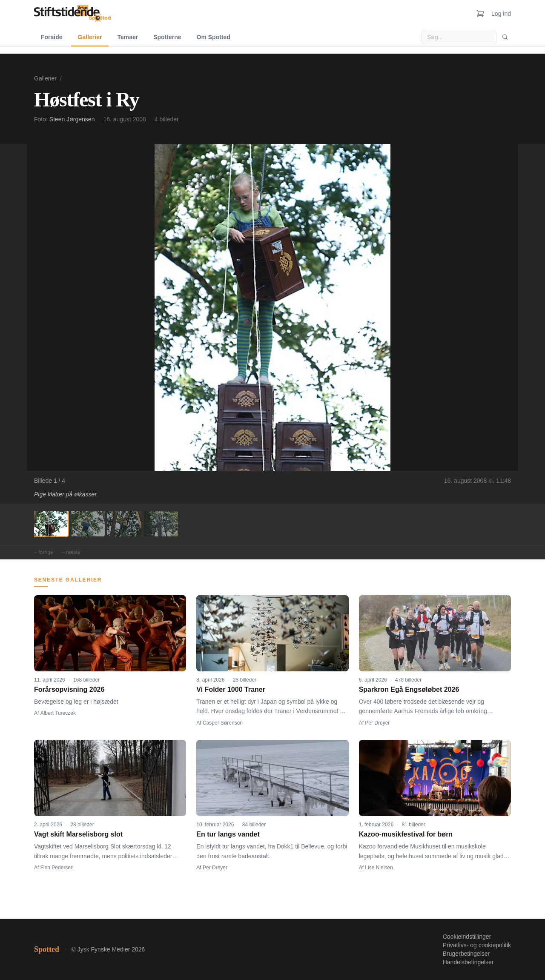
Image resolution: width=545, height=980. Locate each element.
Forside (52, 37)
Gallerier (90, 37)
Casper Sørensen (223, 723)
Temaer (128, 37)
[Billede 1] (51, 524)
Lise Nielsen (379, 868)
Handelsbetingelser (468, 962)
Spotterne (167, 37)
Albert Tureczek (58, 713)
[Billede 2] (88, 524)
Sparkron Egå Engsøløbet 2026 (409, 689)
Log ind (501, 14)
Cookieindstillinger (467, 937)
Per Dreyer (377, 723)
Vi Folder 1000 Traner (231, 689)
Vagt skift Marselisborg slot (78, 834)
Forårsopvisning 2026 (69, 689)
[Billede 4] (161, 524)
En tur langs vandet (228, 834)
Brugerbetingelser (466, 954)
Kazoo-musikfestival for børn (406, 834)
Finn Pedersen (57, 868)
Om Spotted (214, 37)
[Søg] (505, 37)
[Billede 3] (124, 524)
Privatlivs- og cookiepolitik (477, 945)
